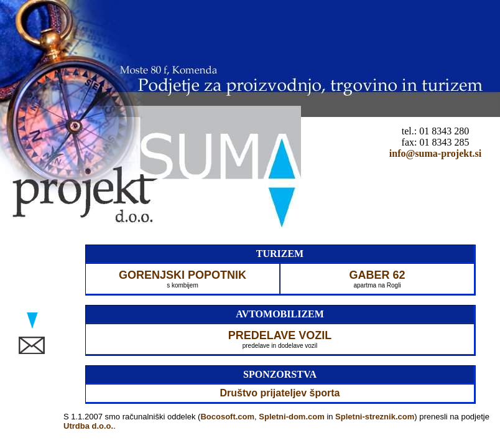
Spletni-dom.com (291, 417)
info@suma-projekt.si (435, 153)
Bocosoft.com (227, 417)
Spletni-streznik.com (375, 417)
